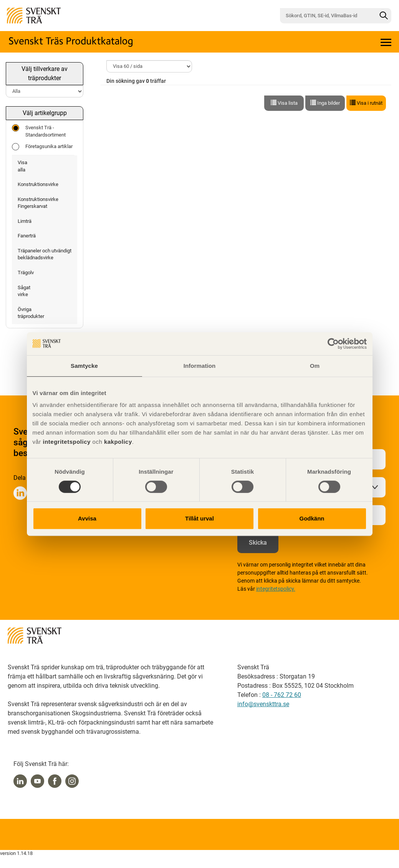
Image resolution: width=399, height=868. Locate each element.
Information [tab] (200, 366)
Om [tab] (315, 366)
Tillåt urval (199, 518)
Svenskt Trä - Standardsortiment (39, 131)
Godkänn (312, 518)
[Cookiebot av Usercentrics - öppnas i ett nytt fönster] (333, 344)
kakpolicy (118, 442)
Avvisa (87, 518)
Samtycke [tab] (84, 366)
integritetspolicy (66, 442)
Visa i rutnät (366, 103)
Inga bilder (325, 103)
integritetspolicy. (276, 589)
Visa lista (284, 103)
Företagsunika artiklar (42, 147)
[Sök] (384, 16)
